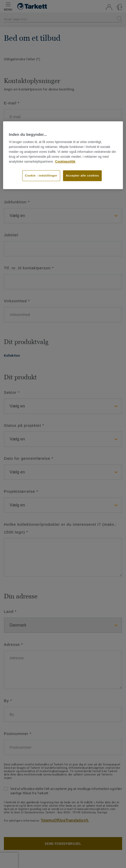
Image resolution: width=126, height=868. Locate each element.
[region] (63, 155)
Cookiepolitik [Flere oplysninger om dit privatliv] (65, 161)
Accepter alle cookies (82, 176)
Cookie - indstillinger (41, 176)
